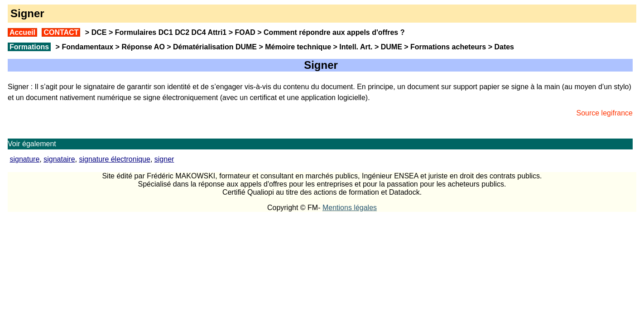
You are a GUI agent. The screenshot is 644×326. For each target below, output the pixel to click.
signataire (59, 159)
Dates (504, 47)
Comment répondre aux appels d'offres (331, 32)
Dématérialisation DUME (215, 47)
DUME (392, 47)
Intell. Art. (356, 47)
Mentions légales (350, 208)
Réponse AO (143, 47)
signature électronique (114, 159)
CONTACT (61, 32)
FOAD (245, 32)
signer (164, 159)
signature (24, 159)
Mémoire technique (298, 47)
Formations (29, 47)
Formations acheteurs (448, 47)
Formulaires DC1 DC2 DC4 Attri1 (171, 32)
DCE (99, 32)
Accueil (22, 32)
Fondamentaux (87, 47)
